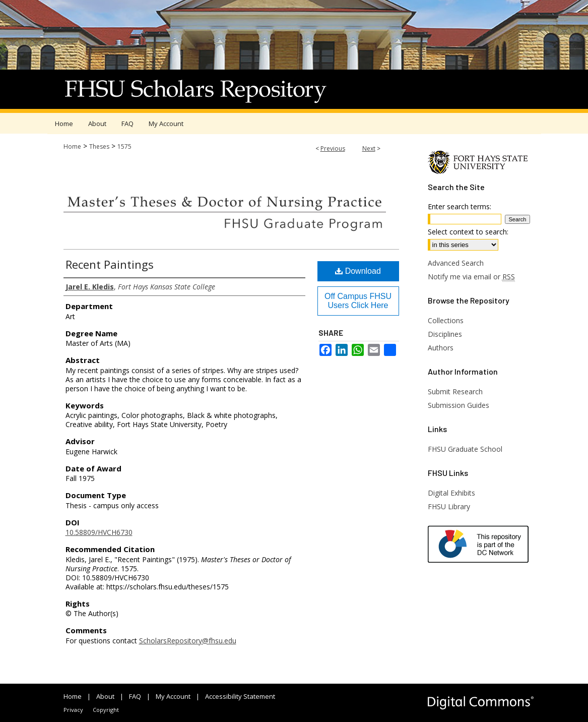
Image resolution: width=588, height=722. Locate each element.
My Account (173, 696)
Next (369, 148)
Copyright (106, 710)
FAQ (135, 696)
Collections (446, 320)
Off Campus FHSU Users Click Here (358, 301)
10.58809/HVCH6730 (99, 532)
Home (72, 146)
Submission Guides (459, 405)
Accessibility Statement (240, 696)
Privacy (73, 710)
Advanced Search (456, 263)
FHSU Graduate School (465, 449)
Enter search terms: (460, 206)
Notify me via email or (471, 277)
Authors (441, 348)
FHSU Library (449, 506)
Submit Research (455, 392)
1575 (124, 146)
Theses (99, 146)
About (105, 696)
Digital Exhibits (451, 493)
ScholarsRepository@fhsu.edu (188, 641)
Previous (333, 148)
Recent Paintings (110, 264)
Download (358, 271)
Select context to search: (468, 232)
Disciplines (445, 334)
